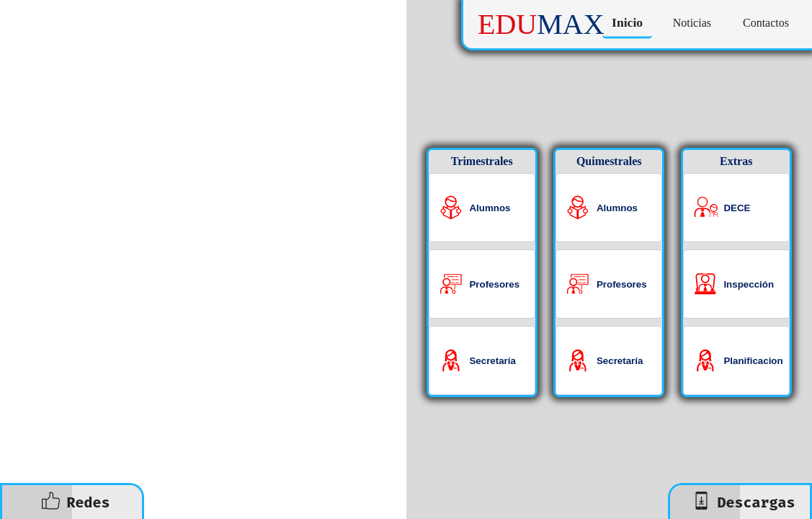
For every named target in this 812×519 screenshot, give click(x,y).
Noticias (692, 23)
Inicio (627, 23)
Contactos (766, 23)
